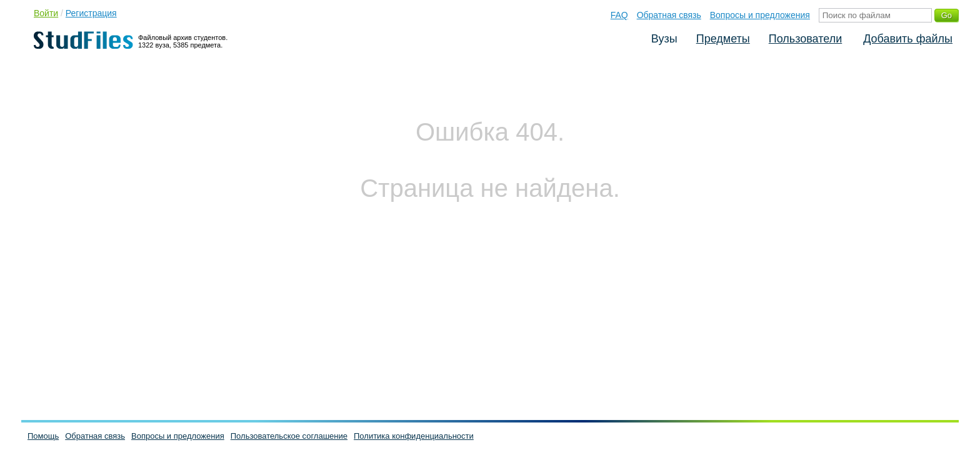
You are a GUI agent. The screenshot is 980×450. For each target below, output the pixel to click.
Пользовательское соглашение (289, 436)
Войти (46, 13)
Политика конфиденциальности (414, 436)
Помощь (43, 436)
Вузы (664, 39)
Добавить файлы (908, 39)
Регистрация (91, 13)
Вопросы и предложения (760, 15)
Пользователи (805, 39)
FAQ (619, 15)
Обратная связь (669, 15)
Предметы (723, 39)
